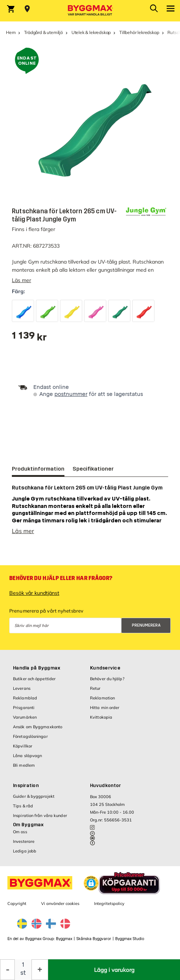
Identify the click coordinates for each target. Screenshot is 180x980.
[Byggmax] (90, 11)
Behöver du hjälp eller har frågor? (61, 582)
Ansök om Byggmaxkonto (38, 730)
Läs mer (21, 280)
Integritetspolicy (109, 907)
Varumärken (25, 721)
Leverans (22, 692)
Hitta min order (105, 711)
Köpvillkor (23, 750)
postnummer (71, 394)
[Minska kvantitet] (7, 970)
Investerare (24, 845)
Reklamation (102, 702)
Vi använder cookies (60, 907)
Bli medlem (24, 769)
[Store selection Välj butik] (27, 9)
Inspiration (26, 789)
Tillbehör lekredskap (139, 32)
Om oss (20, 835)
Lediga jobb (25, 855)
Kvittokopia (101, 721)
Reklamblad (25, 702)
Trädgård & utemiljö (44, 32)
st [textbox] (23, 973)
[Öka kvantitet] (40, 970)
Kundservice (105, 672)
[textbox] (29, 338)
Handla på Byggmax (37, 672)
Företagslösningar (30, 740)
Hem (11, 32)
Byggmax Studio (130, 942)
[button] (91, 887)
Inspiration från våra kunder (40, 819)
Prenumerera (146, 629)
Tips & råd (23, 810)
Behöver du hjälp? (107, 682)
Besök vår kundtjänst (34, 597)
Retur (95, 692)
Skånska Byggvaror (94, 942)
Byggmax (64, 942)
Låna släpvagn (27, 759)
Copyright (17, 907)
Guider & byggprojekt (34, 800)
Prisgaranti (24, 711)
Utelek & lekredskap (91, 32)
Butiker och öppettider (34, 682)
